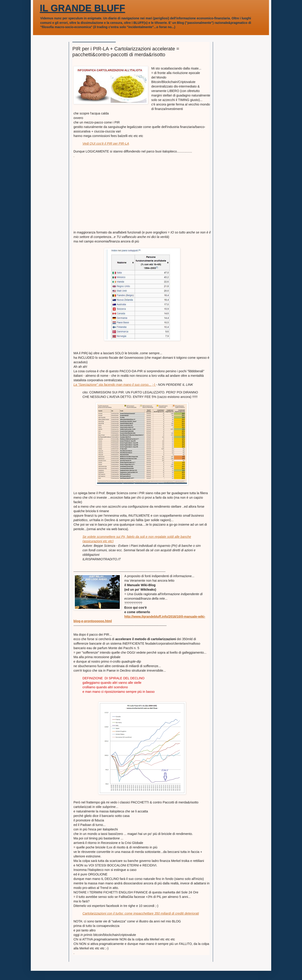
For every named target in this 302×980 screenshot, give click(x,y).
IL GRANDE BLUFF (82, 8)
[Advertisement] (142, 199)
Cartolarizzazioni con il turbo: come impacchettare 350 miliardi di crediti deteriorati (141, 913)
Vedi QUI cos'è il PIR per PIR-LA (106, 144)
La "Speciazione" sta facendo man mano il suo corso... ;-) (115, 385)
